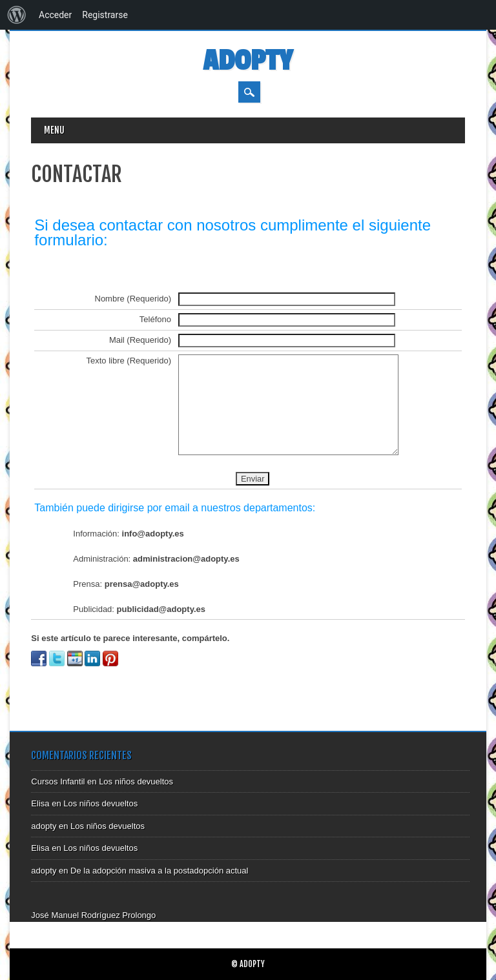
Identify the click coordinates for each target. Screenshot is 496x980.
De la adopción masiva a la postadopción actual (159, 871)
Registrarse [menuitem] (105, 15)
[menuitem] (17, 15)
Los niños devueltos (136, 781)
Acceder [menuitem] (55, 15)
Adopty (248, 61)
